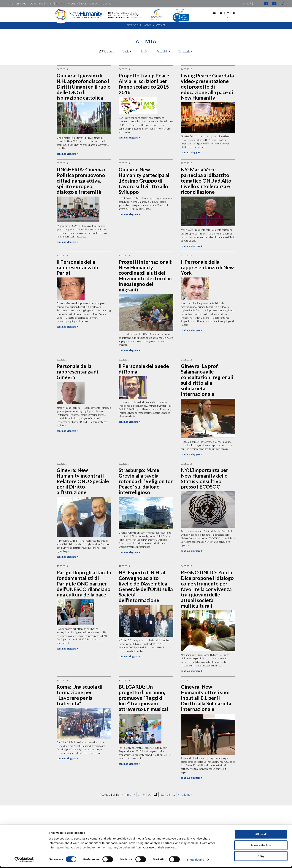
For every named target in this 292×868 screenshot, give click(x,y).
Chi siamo (21, 4)
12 (162, 794)
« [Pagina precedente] (135, 794)
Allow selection (261, 846)
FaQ (83, 4)
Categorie (186, 51)
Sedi (145, 51)
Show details (195, 861)
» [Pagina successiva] (178, 794)
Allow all (261, 835)
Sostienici (94, 4)
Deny (261, 857)
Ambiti (50, 4)
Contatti (108, 4)
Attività (60, 4)
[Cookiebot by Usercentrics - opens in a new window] (24, 861)
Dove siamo (36, 4)
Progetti (73, 4)
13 (168, 794)
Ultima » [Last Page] (187, 794)
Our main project (181, 15)
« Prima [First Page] (126, 794)
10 (149, 794)
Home (9, 4)
